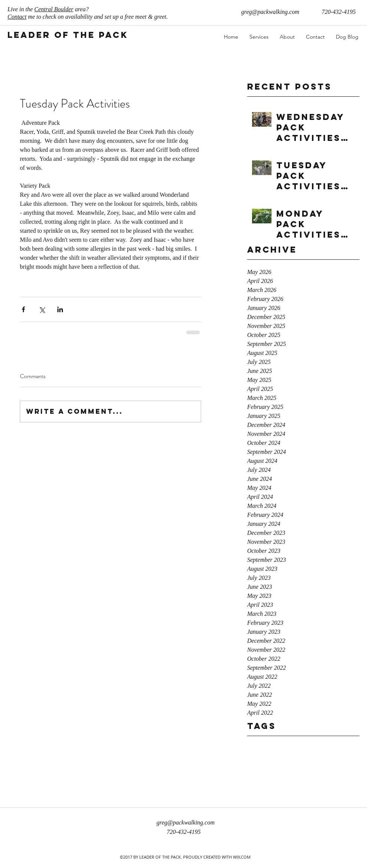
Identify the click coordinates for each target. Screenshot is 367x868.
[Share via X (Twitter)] (42, 309)
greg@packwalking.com (270, 12)
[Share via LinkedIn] (60, 309)
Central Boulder (54, 9)
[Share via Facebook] (23, 309)
